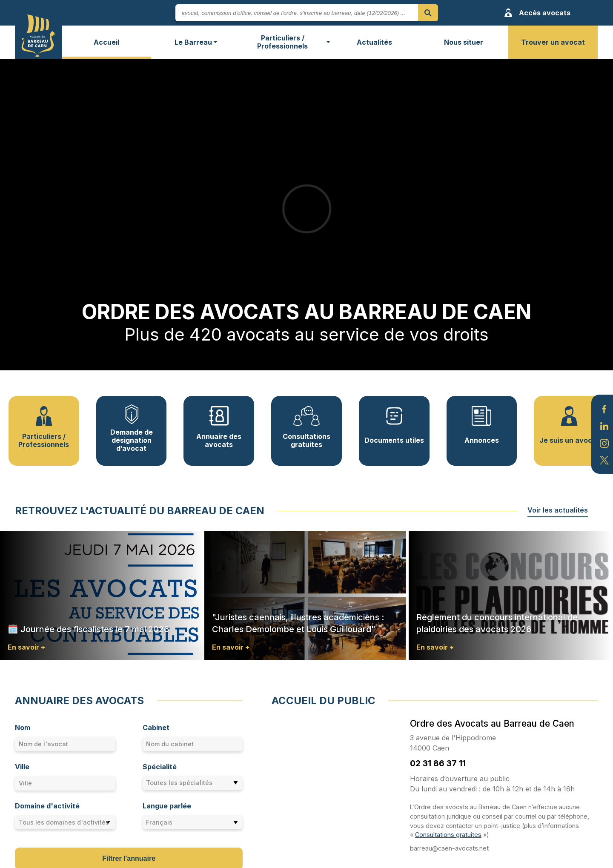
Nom (23, 728)
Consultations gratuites (448, 835)
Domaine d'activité (47, 806)
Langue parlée (167, 806)
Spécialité (160, 767)
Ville (22, 767)
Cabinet (156, 728)
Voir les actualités (558, 510)
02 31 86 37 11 (438, 763)
